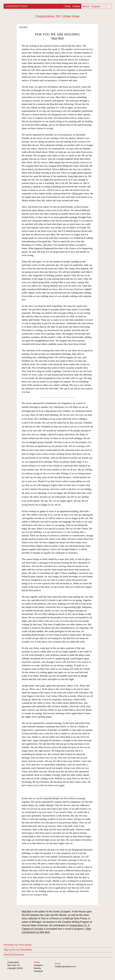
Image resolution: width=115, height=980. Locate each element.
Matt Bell (57, 38)
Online (76, 6)
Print (68, 6)
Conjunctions (16, 6)
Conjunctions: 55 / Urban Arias (57, 16)
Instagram (38, 965)
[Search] (109, 6)
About (86, 6)
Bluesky (37, 968)
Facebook (38, 971)
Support (96, 6)
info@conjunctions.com (65, 966)
